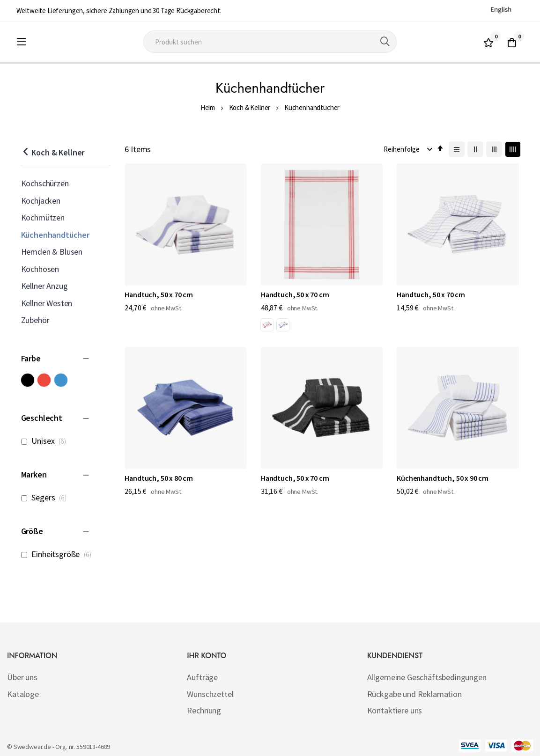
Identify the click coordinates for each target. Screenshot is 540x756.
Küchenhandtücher (55, 235)
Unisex (46, 441)
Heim (208, 107)
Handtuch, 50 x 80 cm (469, 262)
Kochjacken (41, 201)
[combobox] (270, 42)
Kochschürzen (45, 183)
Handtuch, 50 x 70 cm (159, 262)
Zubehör (35, 320)
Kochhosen (40, 269)
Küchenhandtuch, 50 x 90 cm (268, 419)
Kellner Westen (47, 303)
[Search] (385, 42)
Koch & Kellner (250, 107)
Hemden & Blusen (52, 252)
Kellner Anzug (44, 286)
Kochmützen (43, 217)
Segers (46, 497)
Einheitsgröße (59, 554)
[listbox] (244, 295)
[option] (234, 294)
